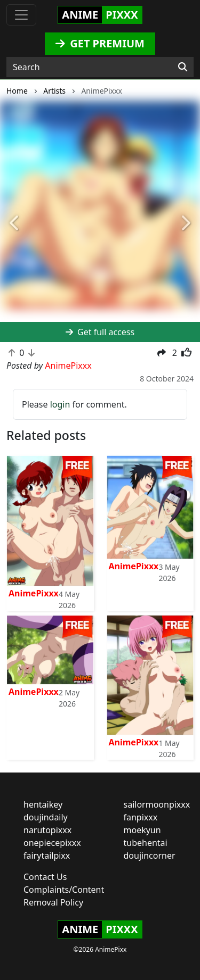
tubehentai (146, 843)
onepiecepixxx (52, 843)
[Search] (183, 67)
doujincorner (150, 856)
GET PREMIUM (100, 43)
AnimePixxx (34, 593)
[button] (15, 224)
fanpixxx (141, 817)
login (60, 404)
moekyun (142, 830)
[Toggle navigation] (21, 15)
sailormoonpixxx (157, 804)
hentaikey (43, 804)
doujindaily (46, 817)
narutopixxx (47, 830)
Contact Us (45, 877)
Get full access (100, 332)
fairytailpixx (47, 856)
